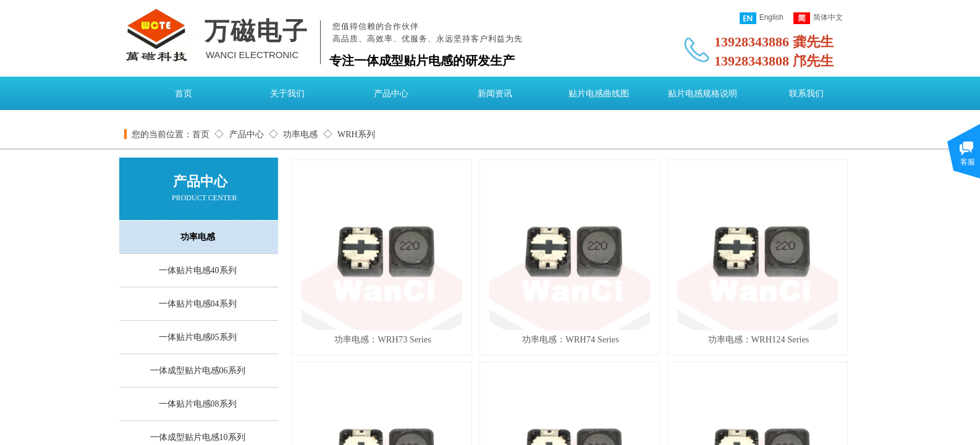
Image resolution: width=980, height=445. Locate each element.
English (762, 18)
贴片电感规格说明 (703, 94)
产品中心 (391, 94)
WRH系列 (356, 134)
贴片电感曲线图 (599, 94)
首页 (184, 94)
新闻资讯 (495, 94)
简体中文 (818, 18)
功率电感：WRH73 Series (383, 339)
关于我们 (287, 94)
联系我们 (806, 94)
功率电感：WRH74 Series (571, 339)
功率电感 (300, 134)
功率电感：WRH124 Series (759, 339)
